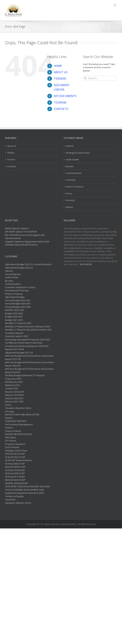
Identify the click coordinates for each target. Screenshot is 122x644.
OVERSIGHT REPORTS (16, 421)
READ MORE (86, 264)
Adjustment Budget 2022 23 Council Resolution (28, 264)
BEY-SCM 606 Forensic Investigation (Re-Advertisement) (25, 237)
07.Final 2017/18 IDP (15, 477)
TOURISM (60, 103)
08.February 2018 (14, 382)
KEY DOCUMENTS (65, 96)
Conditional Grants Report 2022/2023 (24, 343)
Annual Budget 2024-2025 (18, 303)
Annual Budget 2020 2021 (18, 300)
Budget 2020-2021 (14, 317)
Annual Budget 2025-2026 (18, 307)
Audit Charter (12, 277)
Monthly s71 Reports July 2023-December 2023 (28, 330)
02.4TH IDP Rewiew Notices (19, 460)
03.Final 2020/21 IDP (15, 464)
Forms (69, 193)
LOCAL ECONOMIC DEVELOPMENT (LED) (24, 490)
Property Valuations (15, 444)
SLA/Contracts (12, 447)
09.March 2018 (12, 385)
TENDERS (60, 79)
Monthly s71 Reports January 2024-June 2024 (28, 326)
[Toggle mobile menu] (115, 5)
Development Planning (17, 290)
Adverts (70, 146)
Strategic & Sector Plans (78, 153)
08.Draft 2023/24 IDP (15, 480)
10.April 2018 (11, 388)
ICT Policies (11, 441)
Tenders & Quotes (14, 496)
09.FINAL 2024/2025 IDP (16, 483)
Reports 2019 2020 (14, 395)
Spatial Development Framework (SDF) (24, 493)
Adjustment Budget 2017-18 (19, 353)
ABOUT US (61, 72)
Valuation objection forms (18, 408)
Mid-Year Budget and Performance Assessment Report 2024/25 (29, 370)
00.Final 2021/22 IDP (15, 454)
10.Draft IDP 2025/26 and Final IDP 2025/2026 (27, 486)
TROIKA (11, 153)
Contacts (12, 166)
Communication (74, 173)
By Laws (9, 281)
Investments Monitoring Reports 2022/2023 (27, 346)
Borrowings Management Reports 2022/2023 (28, 340)
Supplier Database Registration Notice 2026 (27, 242)
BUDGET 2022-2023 (15, 310)
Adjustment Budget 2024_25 (19, 268)
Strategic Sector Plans (16, 451)
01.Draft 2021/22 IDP (15, 457)
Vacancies (10, 499)
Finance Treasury (75, 187)
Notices (70, 207)
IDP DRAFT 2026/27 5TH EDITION (21, 232)
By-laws (70, 166)
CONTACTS (61, 109)
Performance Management (19, 424)
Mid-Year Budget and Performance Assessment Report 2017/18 (29, 357)
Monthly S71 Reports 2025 (18, 323)
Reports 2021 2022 (14, 401)
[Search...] (100, 78)
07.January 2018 (13, 379)
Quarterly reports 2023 (17, 336)
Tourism (11, 159)
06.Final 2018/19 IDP (15, 473)
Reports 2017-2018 (14, 349)
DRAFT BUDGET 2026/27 (17, 228)
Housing (70, 200)
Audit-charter (72, 159)
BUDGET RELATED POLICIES (19, 434)
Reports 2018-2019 (14, 392)
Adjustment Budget (15, 297)
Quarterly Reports (14, 333)
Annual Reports (13, 274)
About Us (12, 146)
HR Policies (11, 437)
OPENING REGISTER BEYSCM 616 (21, 245)
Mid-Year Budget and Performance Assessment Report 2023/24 (29, 364)
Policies (9, 428)
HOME (58, 66)
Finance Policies (13, 431)
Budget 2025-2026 (14, 313)
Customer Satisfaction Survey (20, 287)
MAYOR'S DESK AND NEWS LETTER (22, 415)
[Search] (85, 78)
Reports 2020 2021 (14, 398)
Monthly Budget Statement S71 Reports (25, 375)
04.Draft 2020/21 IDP (15, 467)
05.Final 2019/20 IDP (15, 470)
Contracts (71, 180)
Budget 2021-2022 (14, 320)
